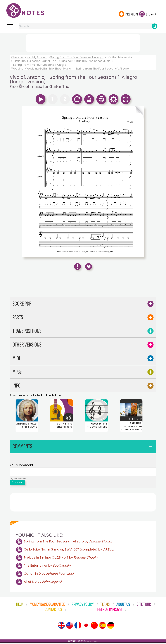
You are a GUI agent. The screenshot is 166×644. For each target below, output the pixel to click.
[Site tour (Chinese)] (94, 627)
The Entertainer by (47, 567)
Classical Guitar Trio (42, 61)
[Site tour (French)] (78, 627)
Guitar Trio (18, 61)
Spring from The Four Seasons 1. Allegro (77, 57)
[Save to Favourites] (89, 267)
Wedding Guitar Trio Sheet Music (49, 69)
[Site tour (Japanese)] (86, 627)
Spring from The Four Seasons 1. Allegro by (68, 543)
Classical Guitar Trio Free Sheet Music (85, 61)
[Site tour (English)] (61, 627)
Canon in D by (49, 575)
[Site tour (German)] (111, 627)
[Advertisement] (83, 43)
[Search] (154, 26)
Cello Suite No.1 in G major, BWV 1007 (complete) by (70, 551)
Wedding (17, 69)
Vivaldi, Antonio (37, 57)
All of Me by (43, 583)
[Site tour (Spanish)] (102, 627)
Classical (17, 57)
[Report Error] (77, 267)
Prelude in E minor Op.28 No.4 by (61, 559)
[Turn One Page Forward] (139, 182)
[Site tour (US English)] (70, 627)
